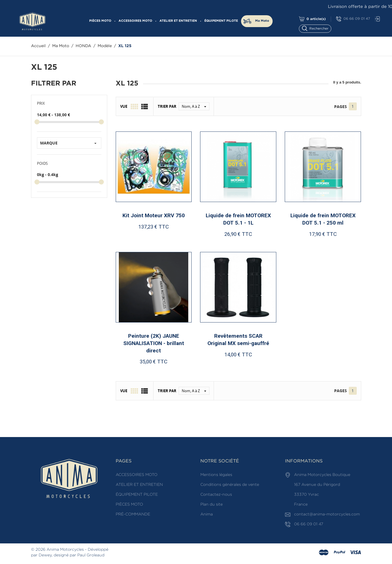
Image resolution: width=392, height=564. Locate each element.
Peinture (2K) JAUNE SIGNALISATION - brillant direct (154, 343)
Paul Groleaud (91, 555)
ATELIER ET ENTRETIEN (178, 21)
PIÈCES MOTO (100, 21)
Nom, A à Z (195, 106)
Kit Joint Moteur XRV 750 (154, 215)
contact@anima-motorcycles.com (327, 514)
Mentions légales (216, 475)
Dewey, (46, 555)
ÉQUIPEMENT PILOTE (221, 21)
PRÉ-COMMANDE (133, 514)
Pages (340, 107)
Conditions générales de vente (230, 485)
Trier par (167, 106)
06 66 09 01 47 (353, 19)
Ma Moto (262, 21)
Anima (207, 514)
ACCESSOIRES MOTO (135, 21)
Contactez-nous (216, 495)
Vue (124, 106)
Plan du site (212, 504)
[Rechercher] (318, 28)
